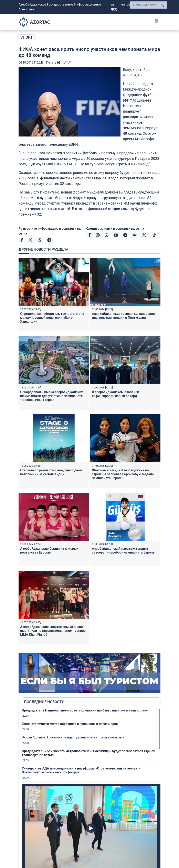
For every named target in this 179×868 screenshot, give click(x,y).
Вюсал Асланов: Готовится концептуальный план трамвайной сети (73, 737)
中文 (114, 9)
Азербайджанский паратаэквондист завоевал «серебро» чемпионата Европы (124, 550)
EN (123, 4)
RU (118, 4)
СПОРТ (27, 37)
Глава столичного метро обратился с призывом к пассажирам (70, 724)
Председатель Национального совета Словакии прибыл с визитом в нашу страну (85, 710)
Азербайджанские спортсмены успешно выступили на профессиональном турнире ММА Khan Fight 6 (53, 631)
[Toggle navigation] (155, 21)
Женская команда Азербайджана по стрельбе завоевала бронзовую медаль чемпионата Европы (123, 474)
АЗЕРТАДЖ (133, 75)
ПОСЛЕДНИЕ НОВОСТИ (44, 702)
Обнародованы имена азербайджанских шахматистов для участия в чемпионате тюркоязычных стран (51, 396)
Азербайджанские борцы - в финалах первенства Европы (49, 550)
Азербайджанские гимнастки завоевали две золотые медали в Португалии (123, 316)
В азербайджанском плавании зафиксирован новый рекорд (115, 394)
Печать (53, 63)
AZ (113, 4)
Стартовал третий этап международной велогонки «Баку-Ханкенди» (51, 472)
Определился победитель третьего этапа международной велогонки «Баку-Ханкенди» (52, 318)
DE (129, 4)
